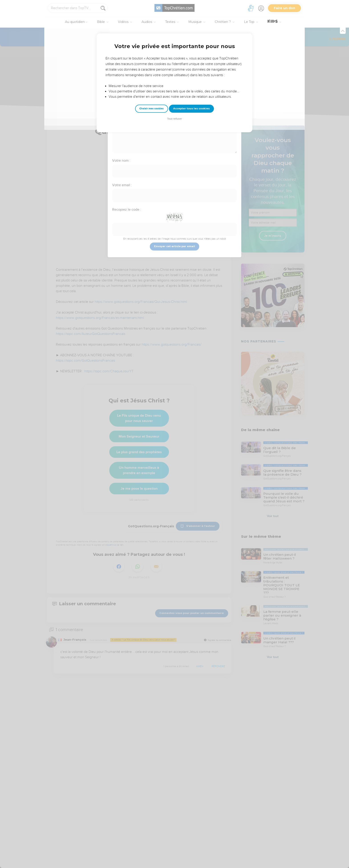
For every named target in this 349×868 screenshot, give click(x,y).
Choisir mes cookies (151, 109)
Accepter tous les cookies (191, 108)
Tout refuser (174, 119)
